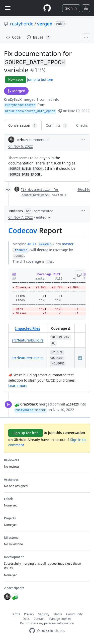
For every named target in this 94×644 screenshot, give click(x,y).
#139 (31, 244)
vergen (45, 24)
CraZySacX (13, 99)
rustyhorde (22, 24)
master (68, 244)
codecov (16, 211)
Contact (39, 619)
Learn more (18, 385)
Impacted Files (27, 328)
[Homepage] (47, 8)
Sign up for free (26, 433)
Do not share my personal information (47, 623)
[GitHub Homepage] (32, 631)
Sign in (71, 8)
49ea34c (84, 190)
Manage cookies (60, 619)
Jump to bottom (40, 79)
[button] (60, 111)
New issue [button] (16, 79)
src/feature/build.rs (28, 340)
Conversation (23, 126)
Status (58, 614)
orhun (23, 140)
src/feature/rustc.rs (28, 358)
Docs (26, 619)
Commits (57, 126)
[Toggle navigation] (8, 8)
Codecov (23, 230)
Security (44, 614)
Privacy (29, 614)
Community (74, 614)
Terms (16, 614)
